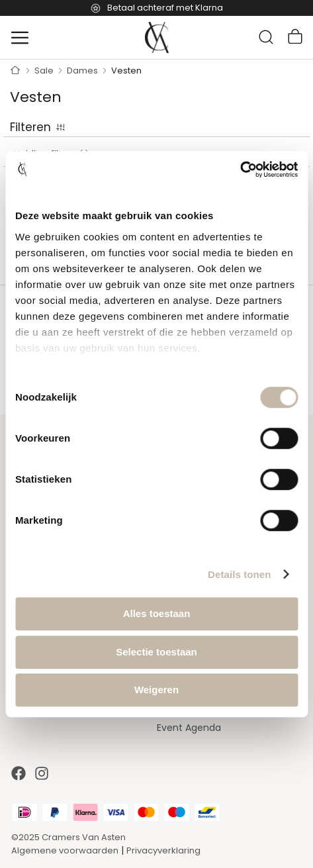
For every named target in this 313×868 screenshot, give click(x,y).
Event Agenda (189, 728)
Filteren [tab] (30, 127)
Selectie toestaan (156, 652)
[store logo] (157, 38)
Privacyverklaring (163, 850)
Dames (83, 71)
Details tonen (239, 574)
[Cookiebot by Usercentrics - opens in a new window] (240, 169)
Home (16, 71)
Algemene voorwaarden (65, 850)
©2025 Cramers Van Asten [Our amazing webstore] (68, 837)
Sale (45, 71)
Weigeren (156, 690)
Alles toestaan (157, 613)
